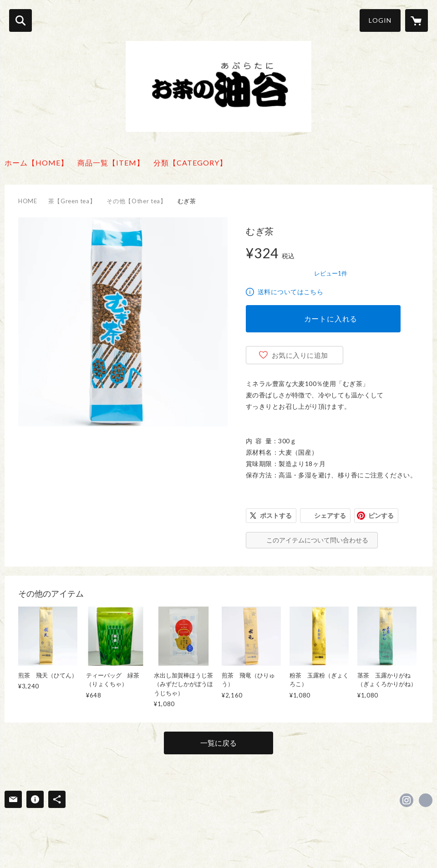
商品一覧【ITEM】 (111, 163)
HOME (28, 201)
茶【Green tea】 (72, 201)
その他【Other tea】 (136, 201)
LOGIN (380, 20)
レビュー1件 (331, 273)
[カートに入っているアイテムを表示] (417, 20)
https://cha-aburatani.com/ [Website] (426, 800)
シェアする (330, 516)
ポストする (276, 516)
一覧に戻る (218, 743)
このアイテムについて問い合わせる (317, 540)
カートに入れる (331, 319)
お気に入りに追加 (300, 355)
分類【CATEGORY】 (190, 163)
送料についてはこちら (290, 292)
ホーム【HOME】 (36, 163)
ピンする (381, 516)
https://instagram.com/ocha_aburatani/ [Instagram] (407, 800)
